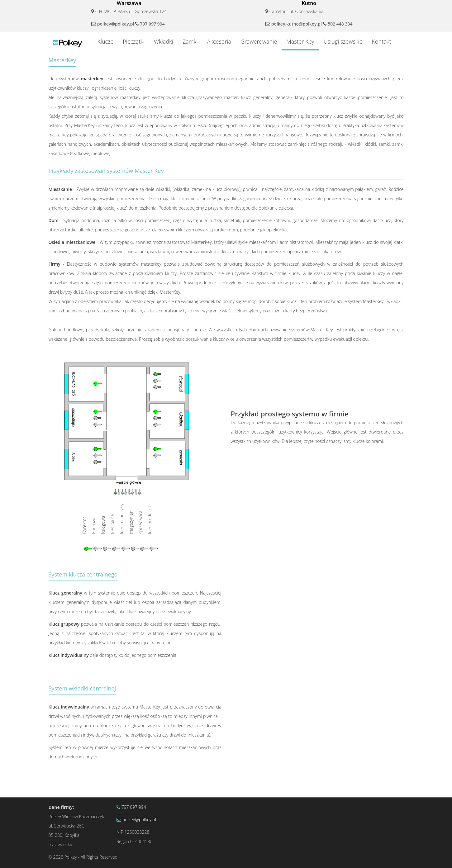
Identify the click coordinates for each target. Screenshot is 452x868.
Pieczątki (134, 41)
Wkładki (164, 41)
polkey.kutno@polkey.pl (297, 24)
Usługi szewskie (343, 41)
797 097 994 (152, 24)
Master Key (300, 41)
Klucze (105, 41)
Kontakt (382, 41)
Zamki (190, 41)
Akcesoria (219, 41)
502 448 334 (340, 24)
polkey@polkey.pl (116, 24)
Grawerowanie (259, 41)
